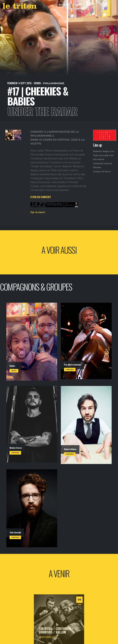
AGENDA (64, 5)
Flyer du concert (38, 212)
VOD (87, 5)
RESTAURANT (75, 9)
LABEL (77, 5)
